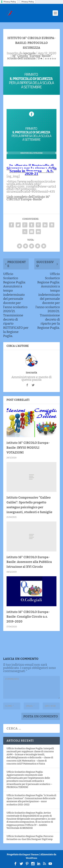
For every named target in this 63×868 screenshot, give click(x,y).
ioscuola (29, 53)
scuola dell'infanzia (21, 58)
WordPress (32, 858)
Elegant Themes (30, 855)
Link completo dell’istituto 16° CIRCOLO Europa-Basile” (28, 198)
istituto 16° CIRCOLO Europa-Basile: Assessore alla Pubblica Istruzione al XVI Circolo (29, 562)
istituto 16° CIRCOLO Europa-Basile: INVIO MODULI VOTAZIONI (28, 448)
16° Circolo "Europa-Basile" (32, 56)
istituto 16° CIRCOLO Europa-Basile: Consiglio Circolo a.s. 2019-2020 (28, 617)
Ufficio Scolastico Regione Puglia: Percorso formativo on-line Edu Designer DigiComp (30, 838)
